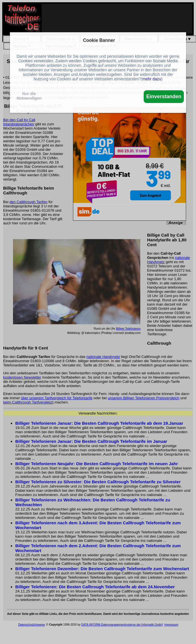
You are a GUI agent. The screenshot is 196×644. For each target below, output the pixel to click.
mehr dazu (152, 79)
